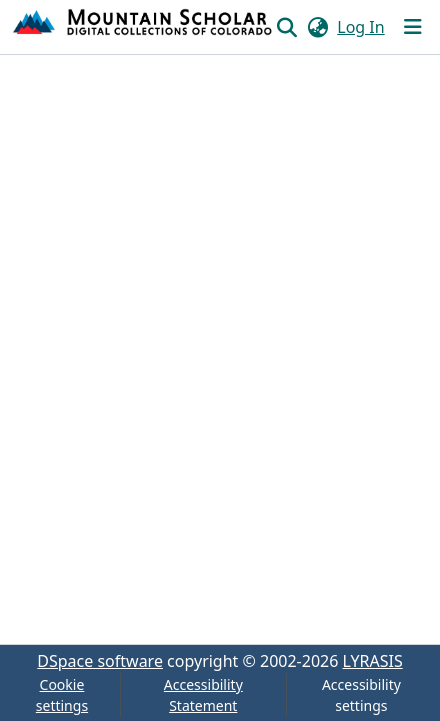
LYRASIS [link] (373, 661)
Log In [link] (360, 27)
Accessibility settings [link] (361, 695)
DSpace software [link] (100, 661)
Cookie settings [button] (62, 695)
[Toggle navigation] (413, 27)
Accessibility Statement (203, 695)
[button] (143, 27)
